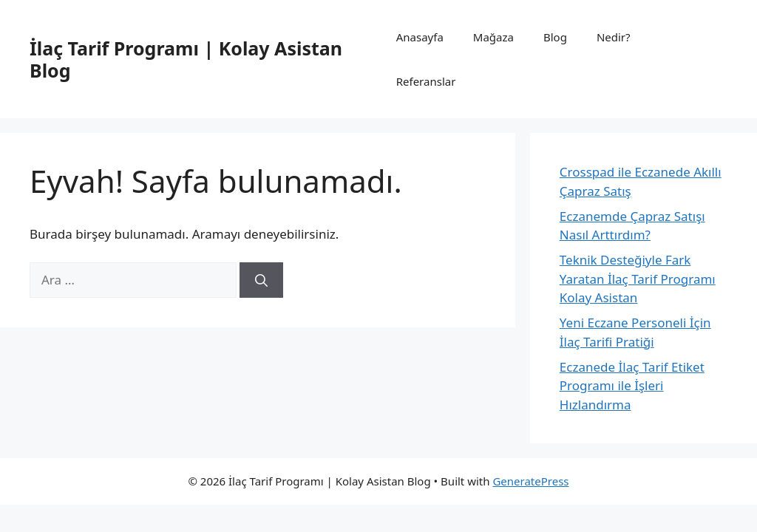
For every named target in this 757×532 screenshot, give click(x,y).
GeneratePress (530, 481)
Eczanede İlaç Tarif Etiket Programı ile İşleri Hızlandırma (632, 386)
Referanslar (426, 81)
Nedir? (614, 37)
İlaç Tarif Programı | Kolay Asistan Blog (186, 59)
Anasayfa (420, 37)
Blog (555, 37)
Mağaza (493, 37)
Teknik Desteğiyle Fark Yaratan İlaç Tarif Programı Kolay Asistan (638, 279)
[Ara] (261, 280)
